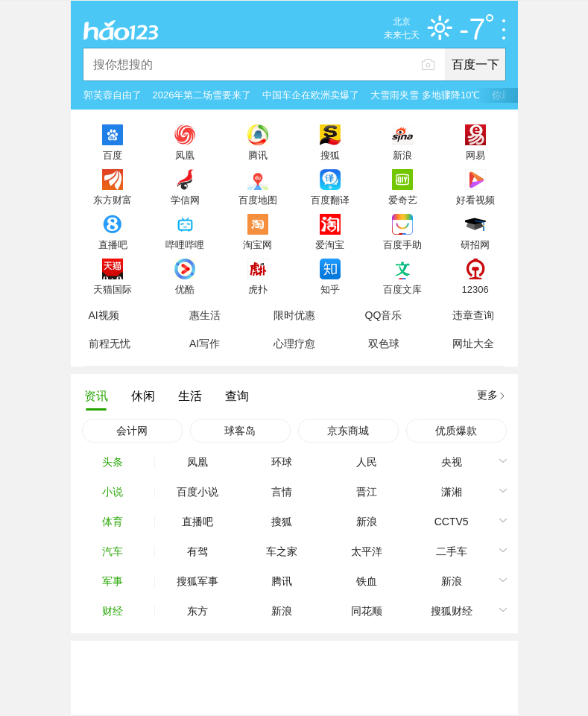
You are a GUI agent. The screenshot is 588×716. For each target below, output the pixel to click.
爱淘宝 (330, 244)
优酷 (185, 289)
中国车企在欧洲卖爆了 (311, 95)
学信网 (185, 200)
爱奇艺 (403, 200)
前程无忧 (110, 343)
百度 (113, 155)
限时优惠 (294, 315)
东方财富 (113, 200)
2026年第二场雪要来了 (202, 95)
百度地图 (258, 200)
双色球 (384, 343)
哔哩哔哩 (185, 244)
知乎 (330, 289)
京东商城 (348, 431)
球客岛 (240, 431)
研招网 (475, 244)
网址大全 (473, 343)
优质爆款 (456, 431)
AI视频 (104, 315)
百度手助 (402, 244)
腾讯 (258, 155)
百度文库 (402, 289)
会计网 (132, 431)
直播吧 (113, 244)
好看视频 (475, 200)
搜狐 (330, 155)
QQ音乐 (384, 315)
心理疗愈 (294, 343)
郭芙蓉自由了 (113, 95)
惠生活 (205, 315)
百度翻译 (330, 200)
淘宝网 (257, 244)
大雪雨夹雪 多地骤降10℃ (425, 95)
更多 (487, 395)
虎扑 (258, 289)
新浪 (402, 155)
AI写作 (205, 343)
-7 (476, 30)
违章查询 (473, 315)
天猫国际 (113, 289)
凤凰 (185, 155)
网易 (475, 155)
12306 (475, 289)
